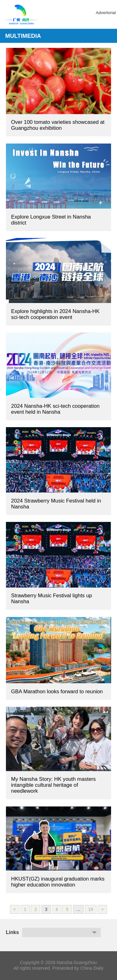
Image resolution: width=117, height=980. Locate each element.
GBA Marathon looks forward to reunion (57, 692)
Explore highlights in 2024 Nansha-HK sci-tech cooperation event (56, 314)
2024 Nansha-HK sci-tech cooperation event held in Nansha (56, 409)
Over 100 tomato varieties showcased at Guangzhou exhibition (58, 125)
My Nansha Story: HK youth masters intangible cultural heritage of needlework (54, 785)
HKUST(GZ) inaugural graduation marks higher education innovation (58, 882)
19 (91, 909)
